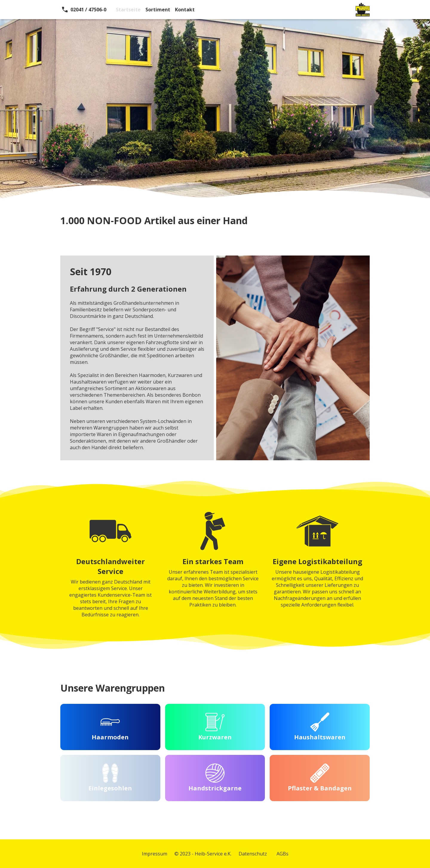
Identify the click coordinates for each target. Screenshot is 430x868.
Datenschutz (253, 854)
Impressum (155, 854)
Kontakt (185, 10)
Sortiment (158, 10)
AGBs (282, 854)
